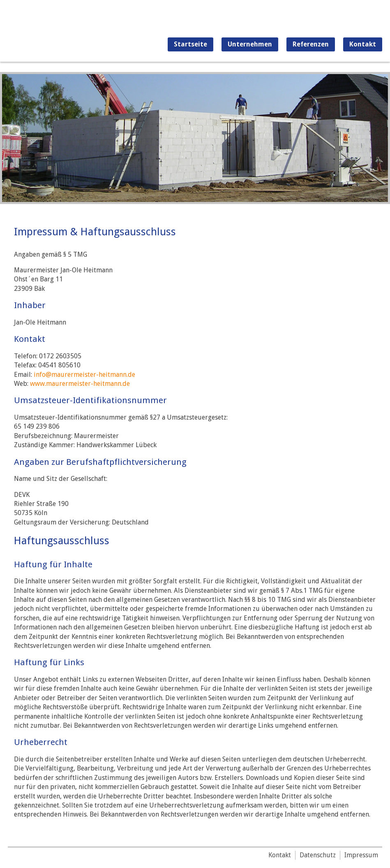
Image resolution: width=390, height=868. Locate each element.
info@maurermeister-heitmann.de (84, 375)
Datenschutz (318, 855)
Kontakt (363, 44)
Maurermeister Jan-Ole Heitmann (50, 31)
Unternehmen (250, 44)
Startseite (190, 44)
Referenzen (311, 44)
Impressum (361, 855)
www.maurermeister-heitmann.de (80, 384)
